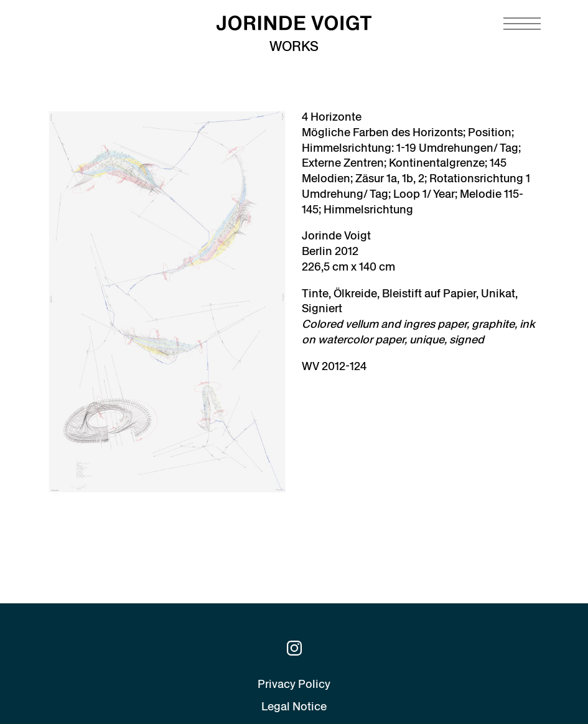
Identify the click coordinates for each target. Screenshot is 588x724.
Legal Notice (294, 706)
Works (294, 46)
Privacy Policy (294, 684)
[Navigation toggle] (522, 24)
